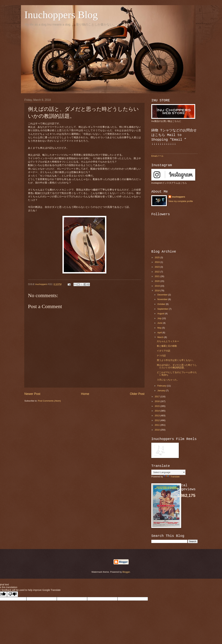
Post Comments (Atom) (49, 401)
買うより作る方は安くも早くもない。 (176, 360)
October (162, 304)
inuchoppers (179, 197)
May (160, 328)
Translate (172, 477)
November (163, 299)
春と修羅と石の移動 (167, 346)
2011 (157, 425)
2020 (157, 281)
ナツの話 (161, 356)
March (161, 337)
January (162, 390)
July (160, 318)
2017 (157, 396)
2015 (157, 406)
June (160, 323)
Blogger (126, 572)
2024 (157, 262)
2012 (157, 420)
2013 (157, 416)
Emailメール (157, 156)
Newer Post (32, 394)
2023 (157, 267)
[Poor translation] (13, 594)
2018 (157, 291)
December (163, 295)
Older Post (137, 394)
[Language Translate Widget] (168, 472)
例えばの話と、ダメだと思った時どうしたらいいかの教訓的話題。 (177, 366)
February (162, 386)
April (160, 333)
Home (85, 394)
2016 (157, 401)
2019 (157, 286)
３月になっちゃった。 (168, 380)
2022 (157, 272)
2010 (157, 430)
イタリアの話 (163, 351)
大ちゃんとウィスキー (168, 341)
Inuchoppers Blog (61, 15)
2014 (157, 411)
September (163, 309)
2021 (157, 276)
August (161, 314)
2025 (157, 257)
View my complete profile (181, 201)
